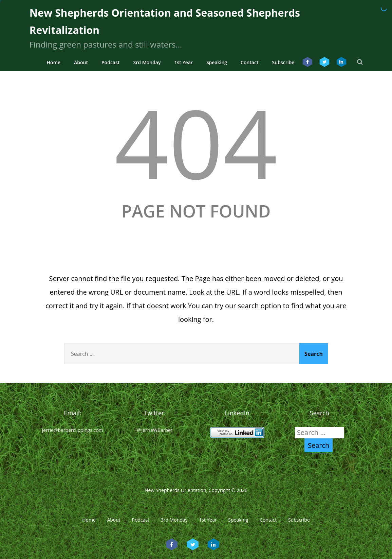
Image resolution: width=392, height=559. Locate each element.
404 (196, 142)
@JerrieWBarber (155, 430)
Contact (249, 62)
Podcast (110, 62)
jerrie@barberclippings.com (73, 430)
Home (54, 62)
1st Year (183, 62)
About (81, 62)
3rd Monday (147, 62)
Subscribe (283, 62)
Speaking (217, 62)
